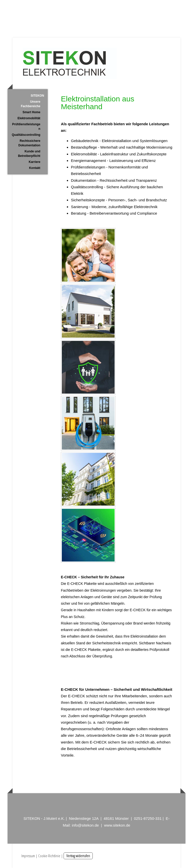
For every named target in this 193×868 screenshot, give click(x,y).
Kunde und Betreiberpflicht (29, 154)
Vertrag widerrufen (78, 856)
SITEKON (37, 96)
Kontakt (35, 168)
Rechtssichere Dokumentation (29, 143)
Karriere (34, 162)
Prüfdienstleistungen (26, 127)
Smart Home (32, 112)
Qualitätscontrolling (26, 135)
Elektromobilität (29, 118)
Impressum (28, 856)
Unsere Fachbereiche (31, 104)
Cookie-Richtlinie (49, 856)
